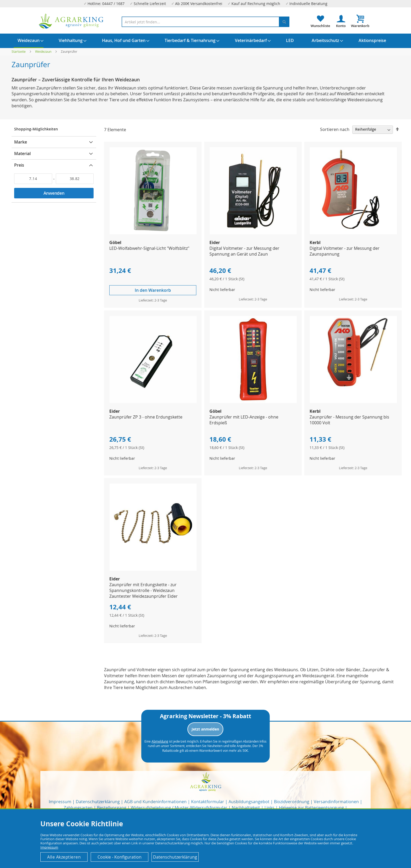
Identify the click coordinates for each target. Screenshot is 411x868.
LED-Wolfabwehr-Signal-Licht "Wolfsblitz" (149, 248)
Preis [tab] (19, 165)
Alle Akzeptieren (64, 857)
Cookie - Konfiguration (120, 857)
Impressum (60, 802)
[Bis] (75, 179)
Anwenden (54, 193)
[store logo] (71, 21)
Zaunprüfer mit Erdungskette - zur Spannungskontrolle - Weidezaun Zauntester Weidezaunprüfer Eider (144, 590)
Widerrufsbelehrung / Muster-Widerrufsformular (179, 808)
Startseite (19, 51)
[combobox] (206, 22)
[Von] (33, 179)
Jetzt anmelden (205, 729)
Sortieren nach (335, 129)
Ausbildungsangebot (249, 802)
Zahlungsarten (78, 808)
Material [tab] (22, 154)
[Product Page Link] (153, 233)
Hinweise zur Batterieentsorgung (311, 808)
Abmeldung (160, 741)
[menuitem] (29, 41)
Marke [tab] (21, 142)
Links (269, 808)
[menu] (206, 41)
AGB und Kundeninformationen (155, 802)
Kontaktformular (208, 802)
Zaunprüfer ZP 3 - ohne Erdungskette (146, 417)
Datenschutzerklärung (98, 802)
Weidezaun (44, 51)
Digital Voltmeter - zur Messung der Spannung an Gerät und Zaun (244, 251)
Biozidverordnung (292, 802)
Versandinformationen (336, 802)
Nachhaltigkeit (246, 808)
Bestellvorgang (112, 808)
